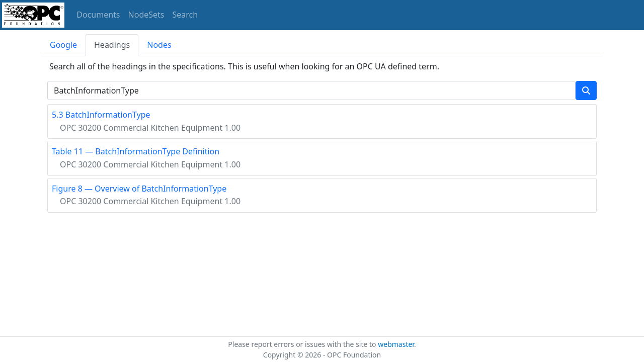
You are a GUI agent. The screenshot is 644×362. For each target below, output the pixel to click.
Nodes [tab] (159, 45)
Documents (98, 15)
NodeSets (146, 15)
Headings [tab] (112, 45)
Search (185, 15)
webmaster (396, 344)
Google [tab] (63, 45)
